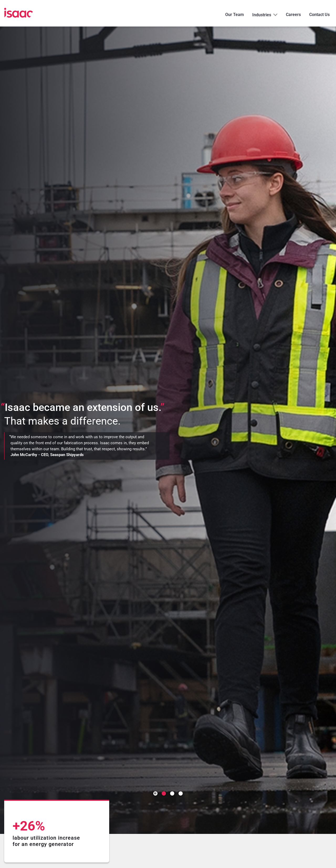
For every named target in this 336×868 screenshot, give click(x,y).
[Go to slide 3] (181, 793)
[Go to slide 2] (172, 793)
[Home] (19, 13)
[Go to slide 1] (164, 793)
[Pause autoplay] (155, 793)
